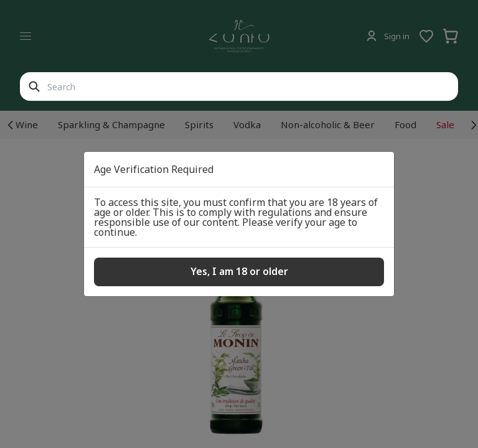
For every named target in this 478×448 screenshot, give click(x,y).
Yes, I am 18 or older (239, 271)
